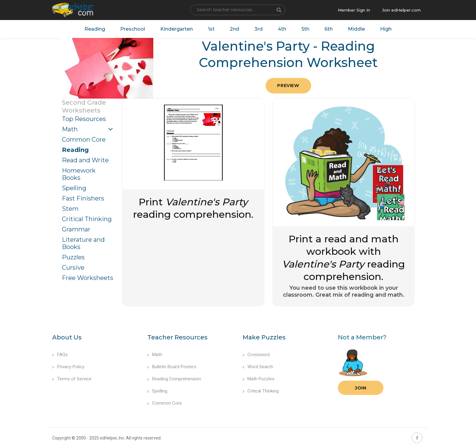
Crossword (256, 355)
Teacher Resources (177, 337)
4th (282, 29)
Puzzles (73, 257)
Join (361, 388)
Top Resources (84, 119)
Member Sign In (354, 10)
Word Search (258, 367)
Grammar (76, 229)
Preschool (133, 29)
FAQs (60, 355)
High (386, 29)
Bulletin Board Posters (172, 367)
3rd (258, 29)
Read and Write (85, 160)
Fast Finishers (83, 198)
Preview (288, 86)
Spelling (74, 188)
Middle (356, 29)
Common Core (84, 140)
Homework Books (79, 174)
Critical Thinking (87, 219)
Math (70, 129)
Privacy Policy (68, 367)
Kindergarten (177, 29)
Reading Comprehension (174, 379)
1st (211, 29)
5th (305, 29)
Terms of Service (72, 379)
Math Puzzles (258, 379)
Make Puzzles (264, 337)
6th (329, 29)
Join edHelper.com (401, 10)
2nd (235, 29)
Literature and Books (83, 243)
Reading (95, 29)
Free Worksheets (88, 278)
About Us (67, 337)
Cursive (73, 268)
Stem (70, 209)
